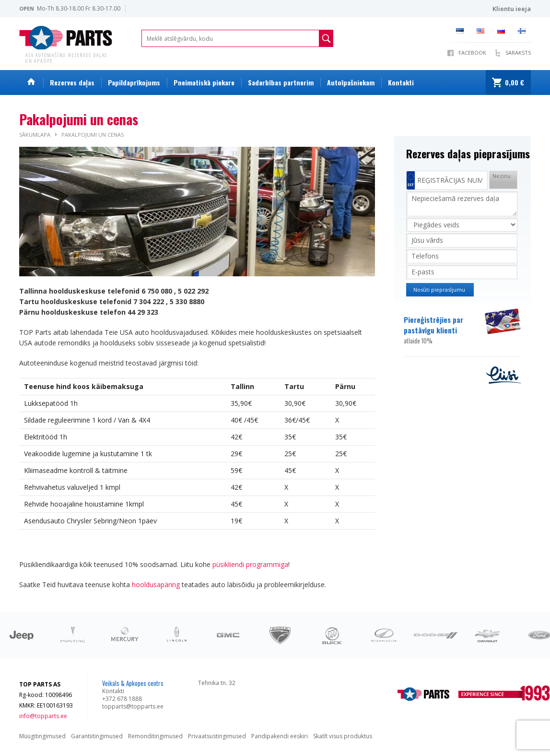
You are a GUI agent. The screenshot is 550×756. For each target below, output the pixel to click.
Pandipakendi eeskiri (280, 736)
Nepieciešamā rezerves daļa (462, 204)
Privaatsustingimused (217, 736)
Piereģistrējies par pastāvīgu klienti (443, 330)
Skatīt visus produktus (343, 736)
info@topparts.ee (43, 716)
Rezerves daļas (72, 82)
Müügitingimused (42, 736)
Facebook (472, 53)
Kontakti (401, 82)
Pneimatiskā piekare (204, 82)
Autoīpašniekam (351, 82)
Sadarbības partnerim (281, 82)
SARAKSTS (518, 53)
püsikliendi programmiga (250, 564)
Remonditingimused (155, 736)
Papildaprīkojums (134, 82)
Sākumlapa (35, 135)
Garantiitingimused (97, 736)
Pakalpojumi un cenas (93, 135)
